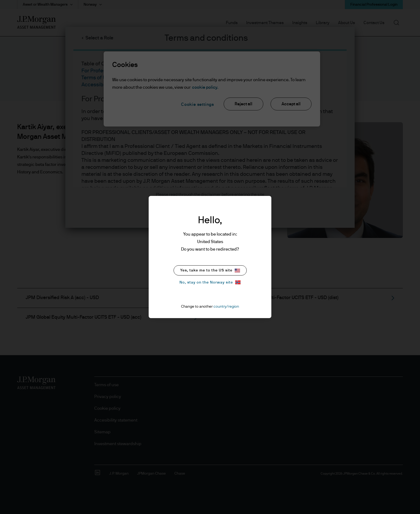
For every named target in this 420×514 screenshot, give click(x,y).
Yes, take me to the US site (210, 271)
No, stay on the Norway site (210, 282)
